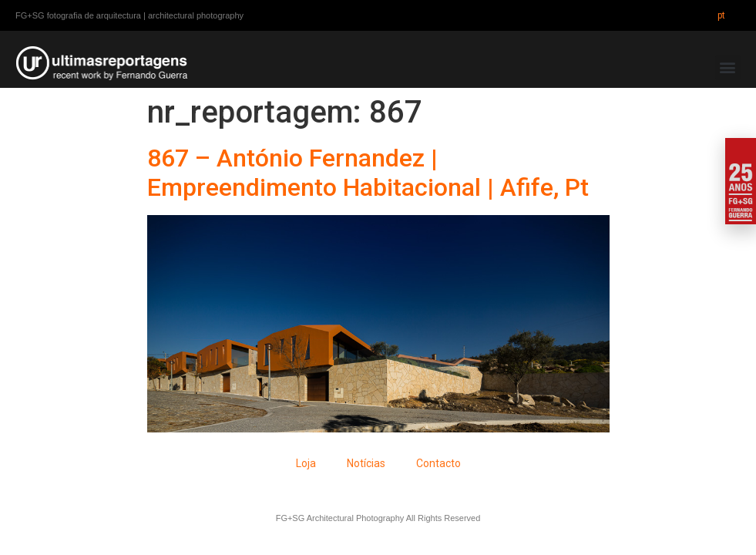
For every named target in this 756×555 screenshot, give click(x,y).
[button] (728, 67)
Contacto (438, 463)
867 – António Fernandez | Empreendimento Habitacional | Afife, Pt (368, 173)
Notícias (366, 463)
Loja (306, 463)
